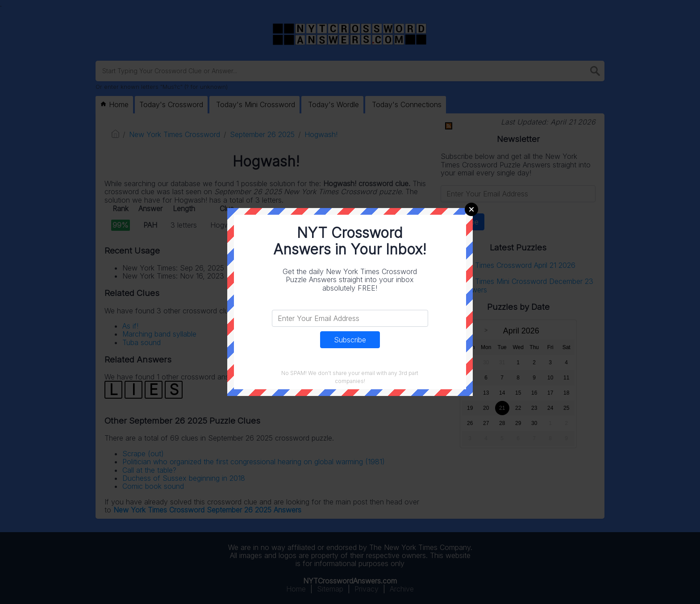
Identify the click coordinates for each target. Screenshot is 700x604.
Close (471, 209)
